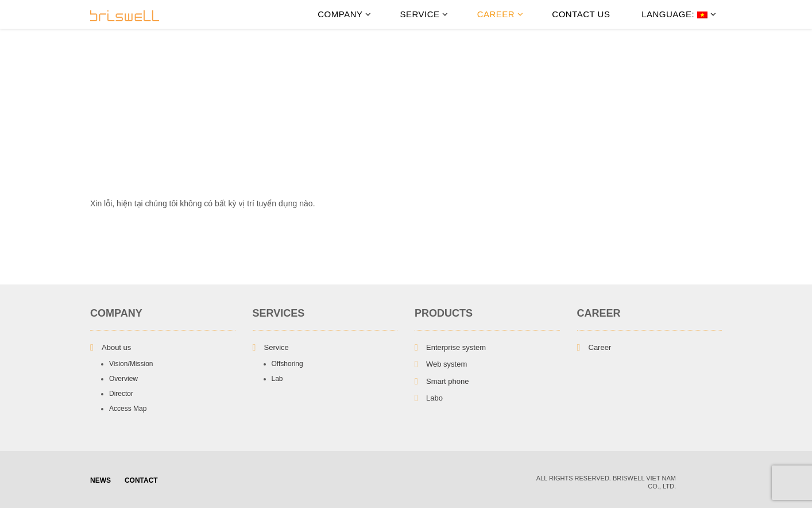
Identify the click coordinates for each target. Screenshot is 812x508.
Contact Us (581, 14)
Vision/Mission (131, 364)
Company (344, 14)
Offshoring (287, 364)
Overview (123, 379)
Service (424, 14)
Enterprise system (456, 347)
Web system (446, 364)
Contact (141, 480)
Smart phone (447, 381)
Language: (677, 14)
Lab (277, 379)
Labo (434, 398)
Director (121, 394)
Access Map (128, 409)
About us (116, 347)
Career (500, 14)
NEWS (100, 480)
